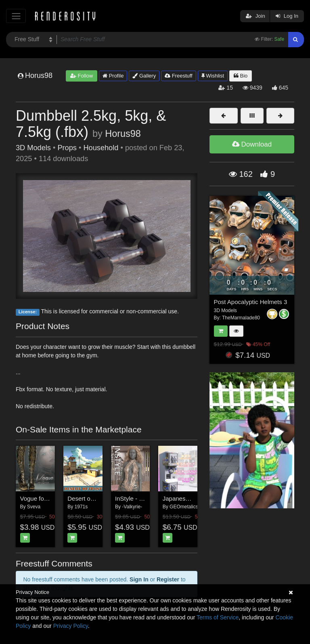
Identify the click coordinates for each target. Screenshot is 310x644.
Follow (82, 76)
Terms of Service (218, 617)
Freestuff (179, 76)
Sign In (139, 579)
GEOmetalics (184, 507)
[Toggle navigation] (16, 16)
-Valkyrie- (132, 507)
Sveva (34, 507)
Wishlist (213, 76)
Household (101, 148)
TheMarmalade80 (241, 318)
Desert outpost (87, 498)
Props (67, 148)
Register (168, 579)
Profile (113, 76)
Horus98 (123, 134)
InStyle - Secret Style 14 (148, 498)
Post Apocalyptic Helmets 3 (251, 302)
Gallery (144, 76)
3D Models (33, 148)
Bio (241, 76)
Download (252, 144)
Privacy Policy (71, 626)
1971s (81, 507)
